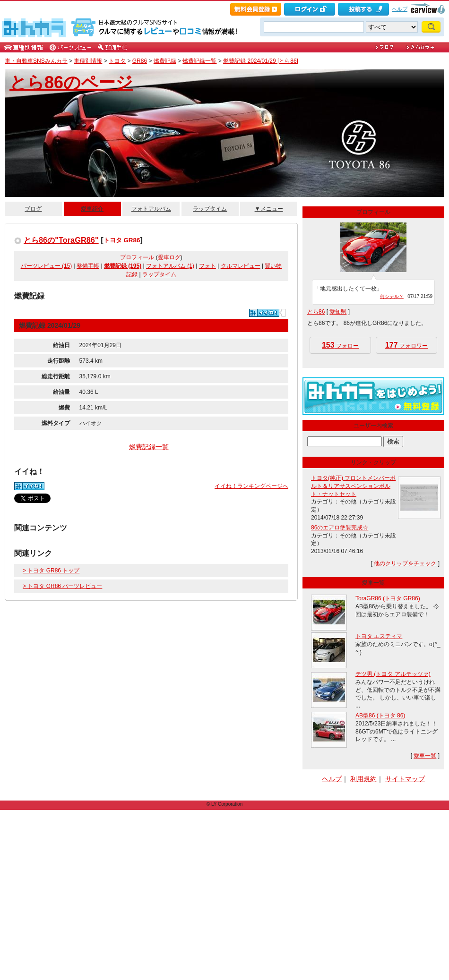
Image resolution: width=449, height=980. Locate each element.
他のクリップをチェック (405, 563)
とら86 (316, 312)
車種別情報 (88, 61)
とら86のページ (71, 82)
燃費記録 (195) (123, 266)
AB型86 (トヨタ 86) (380, 716)
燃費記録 (165, 61)
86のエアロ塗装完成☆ (340, 528)
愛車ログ (169, 257)
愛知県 (338, 312)
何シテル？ (392, 296)
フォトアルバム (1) (170, 266)
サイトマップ (405, 779)
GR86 (140, 61)
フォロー (340, 345)
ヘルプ (400, 9)
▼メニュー (269, 209)
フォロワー (406, 345)
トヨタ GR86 (122, 240)
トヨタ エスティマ (379, 636)
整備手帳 (88, 266)
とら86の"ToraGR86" (61, 240)
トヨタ (117, 61)
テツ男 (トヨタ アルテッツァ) (393, 674)
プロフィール (137, 257)
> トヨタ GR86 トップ (51, 571)
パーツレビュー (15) (47, 266)
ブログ (33, 209)
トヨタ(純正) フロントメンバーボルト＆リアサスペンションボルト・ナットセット (353, 486)
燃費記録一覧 (199, 61)
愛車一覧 (425, 756)
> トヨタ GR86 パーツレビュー (62, 586)
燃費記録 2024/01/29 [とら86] (261, 61)
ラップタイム (210, 209)
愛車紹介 (92, 209)
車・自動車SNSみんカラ (36, 61)
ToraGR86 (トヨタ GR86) (388, 598)
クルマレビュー (241, 266)
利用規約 (363, 779)
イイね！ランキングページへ (251, 486)
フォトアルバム (151, 209)
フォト (207, 266)
